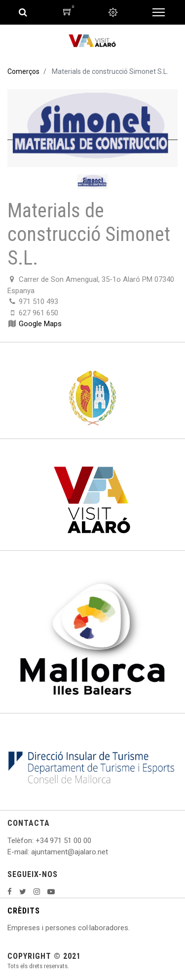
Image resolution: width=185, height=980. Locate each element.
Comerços (23, 71)
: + (36, 841)
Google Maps (40, 324)
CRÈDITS (24, 911)
